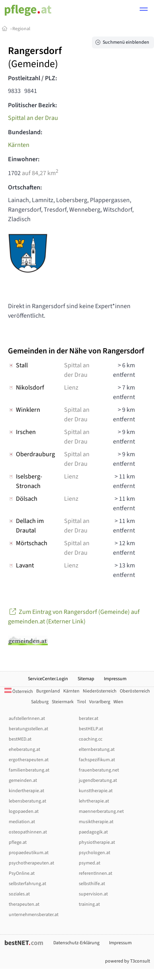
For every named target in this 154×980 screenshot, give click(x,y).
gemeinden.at (23, 780)
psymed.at (90, 863)
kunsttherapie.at (96, 791)
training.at (89, 904)
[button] (144, 10)
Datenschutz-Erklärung (76, 943)
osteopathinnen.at (28, 832)
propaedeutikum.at (29, 853)
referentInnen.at (96, 873)
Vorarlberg (100, 702)
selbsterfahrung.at (27, 884)
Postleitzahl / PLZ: (32, 78)
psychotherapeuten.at (31, 863)
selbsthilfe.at (92, 884)
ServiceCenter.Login (48, 679)
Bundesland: (25, 132)
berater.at (89, 719)
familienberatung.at (29, 770)
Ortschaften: (25, 187)
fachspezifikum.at (97, 760)
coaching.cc (91, 739)
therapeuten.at (24, 904)
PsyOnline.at (22, 873)
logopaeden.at (24, 811)
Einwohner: (24, 159)
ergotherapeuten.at (29, 760)
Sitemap (86, 679)
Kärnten (19, 145)
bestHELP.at (91, 729)
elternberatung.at (97, 749)
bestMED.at (20, 739)
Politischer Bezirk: (32, 105)
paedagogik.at (93, 832)
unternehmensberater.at (34, 915)
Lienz (71, 388)
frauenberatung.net (99, 770)
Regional (21, 29)
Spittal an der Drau (33, 118)
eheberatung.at (24, 749)
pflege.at (18, 842)
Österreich (19, 692)
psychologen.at (95, 853)
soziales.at (19, 894)
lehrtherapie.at (94, 801)
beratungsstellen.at (28, 729)
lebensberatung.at (27, 801)
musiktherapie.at (96, 822)
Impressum (115, 679)
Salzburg (40, 702)
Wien (118, 702)
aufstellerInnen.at (27, 719)
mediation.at (22, 822)
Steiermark (63, 702)
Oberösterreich (135, 691)
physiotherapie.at (97, 842)
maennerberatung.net (101, 811)
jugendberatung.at (98, 780)
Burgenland (48, 691)
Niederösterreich (100, 691)
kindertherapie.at (26, 791)
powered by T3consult (128, 961)
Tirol (81, 702)
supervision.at (93, 894)
